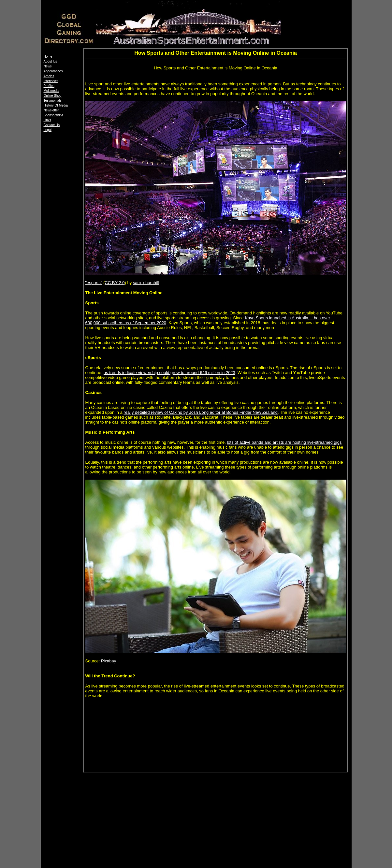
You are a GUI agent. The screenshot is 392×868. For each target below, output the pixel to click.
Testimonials (53, 101)
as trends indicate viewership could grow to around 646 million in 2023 (169, 373)
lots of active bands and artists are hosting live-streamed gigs (284, 442)
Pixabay (109, 661)
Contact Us (52, 125)
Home (48, 57)
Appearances (53, 71)
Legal (48, 130)
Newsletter (51, 110)
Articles (49, 76)
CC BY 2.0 (115, 283)
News (48, 66)
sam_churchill (146, 283)
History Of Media (56, 105)
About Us (50, 61)
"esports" (94, 283)
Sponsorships (54, 115)
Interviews (51, 81)
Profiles (49, 86)
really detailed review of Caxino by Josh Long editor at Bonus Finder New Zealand (201, 412)
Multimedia (51, 91)
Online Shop (53, 96)
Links (47, 120)
